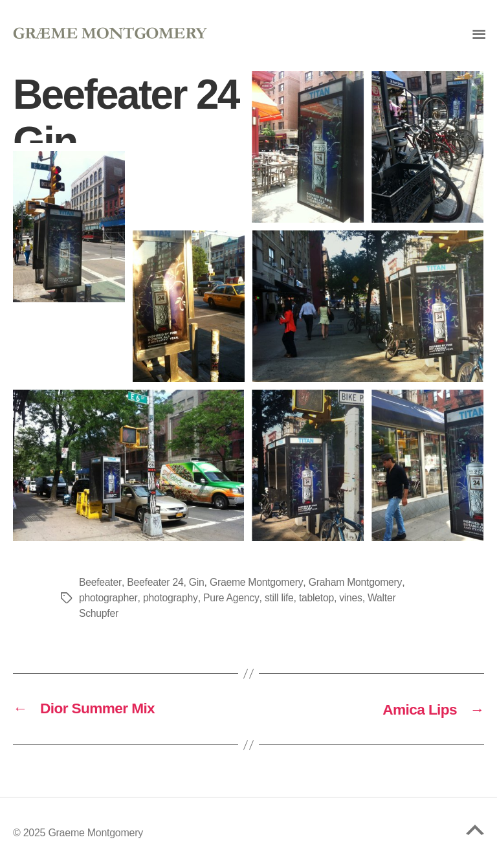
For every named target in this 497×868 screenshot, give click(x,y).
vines (352, 598)
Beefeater (100, 582)
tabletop (317, 598)
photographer (108, 598)
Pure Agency (232, 598)
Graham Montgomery (357, 582)
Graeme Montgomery (258, 582)
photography (171, 598)
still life (280, 598)
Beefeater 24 (155, 582)
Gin (197, 582)
